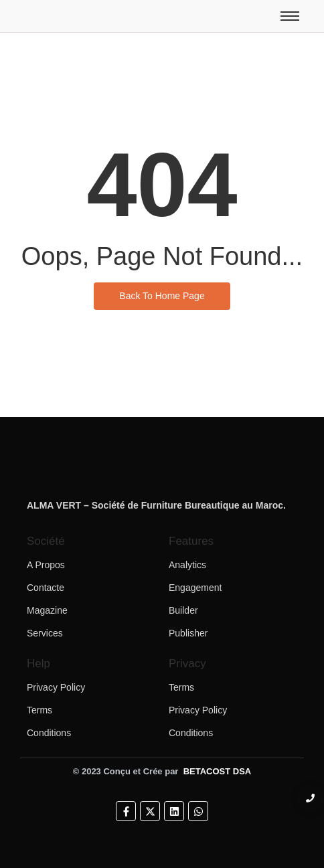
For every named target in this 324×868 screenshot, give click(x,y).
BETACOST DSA (218, 771)
